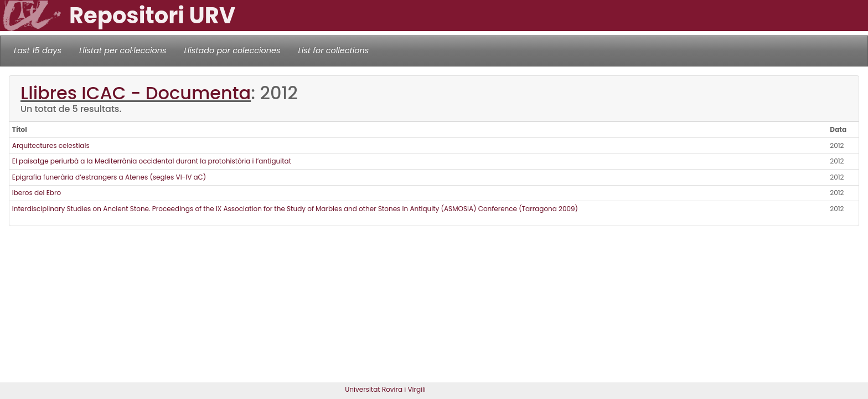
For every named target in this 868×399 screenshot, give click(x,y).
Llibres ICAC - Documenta (136, 93)
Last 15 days (38, 50)
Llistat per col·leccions (123, 50)
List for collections (333, 50)
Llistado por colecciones (232, 50)
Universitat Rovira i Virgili (385, 389)
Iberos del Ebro (37, 193)
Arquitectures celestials (51, 145)
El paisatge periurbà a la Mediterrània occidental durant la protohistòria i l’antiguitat (152, 161)
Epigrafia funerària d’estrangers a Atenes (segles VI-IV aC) (109, 177)
